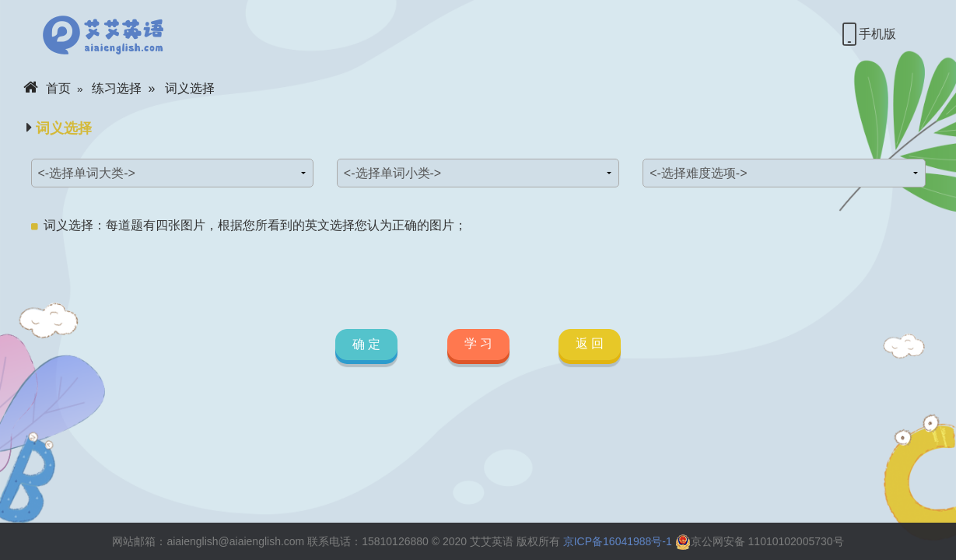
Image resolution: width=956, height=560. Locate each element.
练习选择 (117, 88)
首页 (47, 88)
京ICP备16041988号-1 (618, 541)
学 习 (478, 343)
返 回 (590, 343)
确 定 (366, 345)
